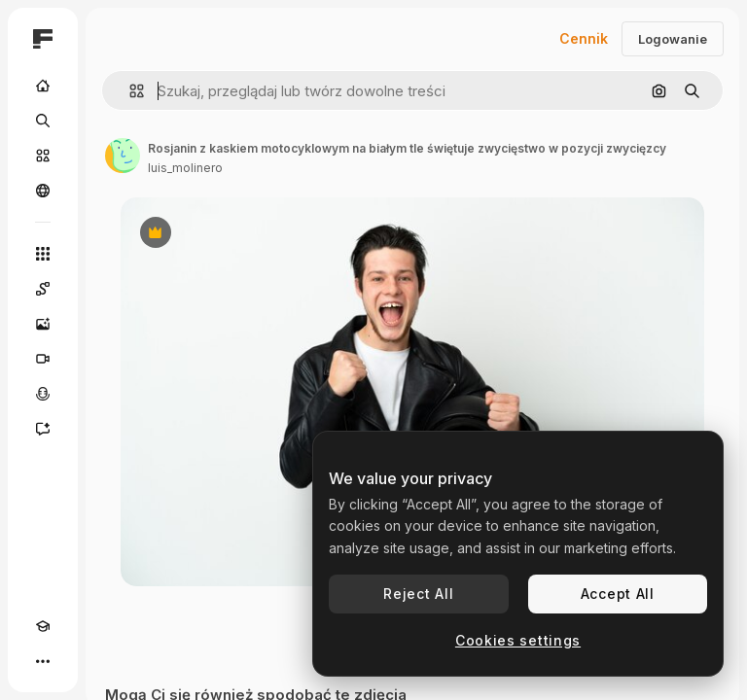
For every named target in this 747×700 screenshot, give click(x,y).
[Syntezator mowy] (43, 394)
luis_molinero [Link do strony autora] (185, 168)
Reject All (418, 594)
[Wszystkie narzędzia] (43, 254)
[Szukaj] (43, 121)
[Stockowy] (43, 156)
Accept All (618, 594)
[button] (129, 91)
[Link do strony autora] (123, 156)
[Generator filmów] (43, 359)
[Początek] (43, 86)
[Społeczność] (43, 191)
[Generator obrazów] (43, 324)
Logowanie (673, 39)
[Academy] (43, 626)
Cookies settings (518, 640)
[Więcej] (43, 661)
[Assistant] (43, 429)
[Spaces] (43, 289)
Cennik (584, 38)
